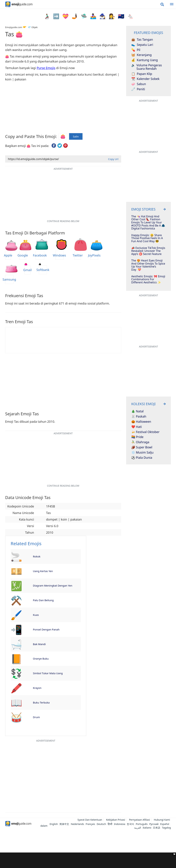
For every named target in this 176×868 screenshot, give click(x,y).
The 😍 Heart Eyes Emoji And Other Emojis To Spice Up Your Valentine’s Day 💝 (148, 265)
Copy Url (113, 159)
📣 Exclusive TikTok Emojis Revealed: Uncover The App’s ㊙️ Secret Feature (148, 251)
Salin (76, 137)
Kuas (36, 615)
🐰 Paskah (139, 417)
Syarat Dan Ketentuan (90, 820)
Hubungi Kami (162, 820)
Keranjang (142, 55)
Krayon (37, 688)
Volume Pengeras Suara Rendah (147, 67)
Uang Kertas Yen (43, 571)
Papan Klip (142, 74)
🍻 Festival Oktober (145, 432)
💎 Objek (33, 27)
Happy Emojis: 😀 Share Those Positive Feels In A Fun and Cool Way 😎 (147, 238)
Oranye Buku (41, 659)
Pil (136, 50)
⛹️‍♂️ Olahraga (140, 442)
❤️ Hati (137, 427)
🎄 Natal (137, 411)
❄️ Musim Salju (142, 453)
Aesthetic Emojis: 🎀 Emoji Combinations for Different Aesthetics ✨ (148, 279)
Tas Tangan (142, 40)
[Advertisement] (88, 860)
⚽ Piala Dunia (142, 458)
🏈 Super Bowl (142, 447)
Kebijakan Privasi (116, 820)
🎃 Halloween (141, 422)
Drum (36, 717)
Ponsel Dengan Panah (46, 629)
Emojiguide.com (14, 27)
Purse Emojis (46, 68)
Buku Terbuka (41, 702)
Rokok (37, 556)
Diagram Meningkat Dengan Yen (53, 585)
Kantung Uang (145, 60)
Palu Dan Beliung (43, 600)
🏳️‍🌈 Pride (137, 437)
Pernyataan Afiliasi (140, 820)
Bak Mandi (39, 644)
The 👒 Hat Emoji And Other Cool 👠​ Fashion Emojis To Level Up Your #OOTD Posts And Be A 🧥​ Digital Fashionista (148, 223)
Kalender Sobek (145, 79)
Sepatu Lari (142, 45)
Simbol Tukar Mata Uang (48, 673)
